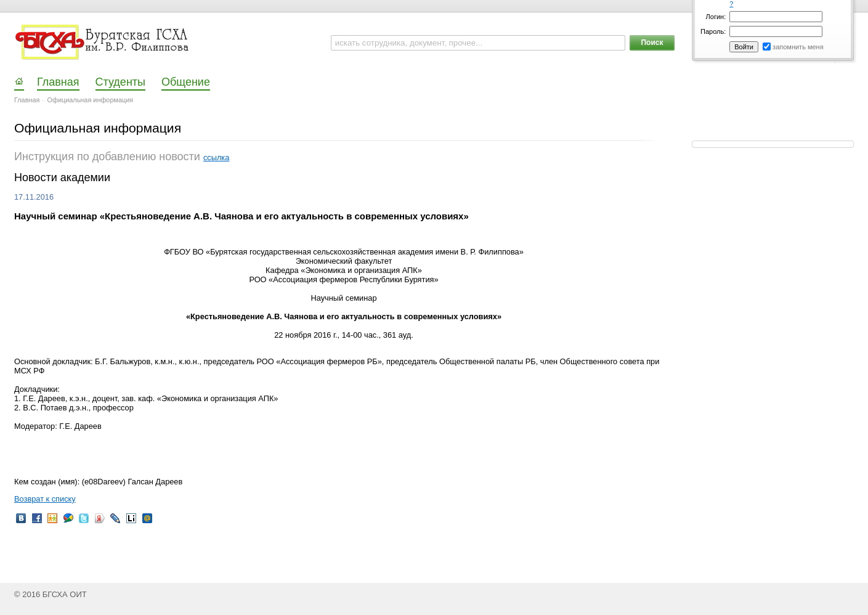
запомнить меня (798, 47)
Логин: (716, 17)
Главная (27, 100)
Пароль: (713, 31)
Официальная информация (91, 100)
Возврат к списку (45, 499)
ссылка (216, 157)
